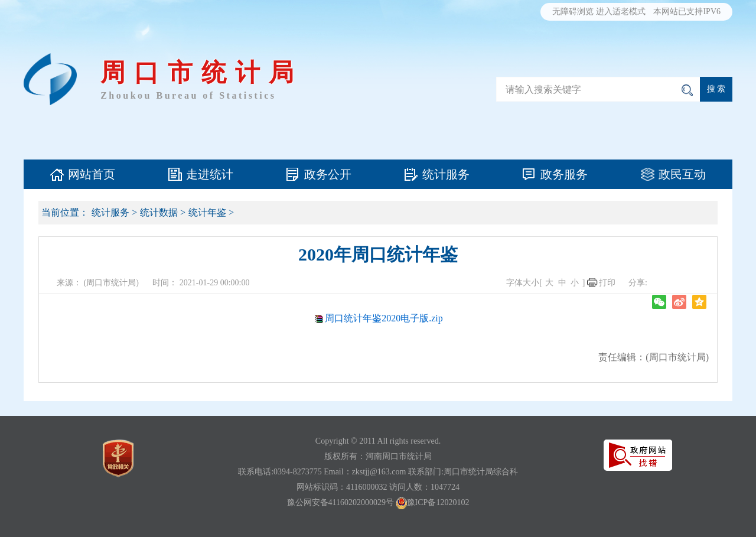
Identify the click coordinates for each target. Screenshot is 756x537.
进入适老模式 (621, 12)
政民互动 (682, 174)
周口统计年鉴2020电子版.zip (384, 318)
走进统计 (210, 174)
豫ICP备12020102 (438, 502)
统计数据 (159, 212)
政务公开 (328, 174)
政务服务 (564, 174)
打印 (607, 283)
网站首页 (92, 174)
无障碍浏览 (573, 12)
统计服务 (446, 174)
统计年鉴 (207, 212)
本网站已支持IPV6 (687, 12)
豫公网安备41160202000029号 (340, 502)
